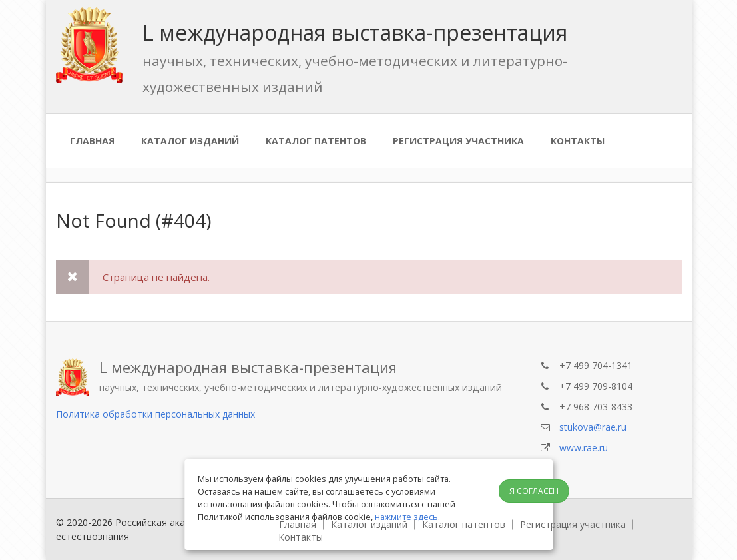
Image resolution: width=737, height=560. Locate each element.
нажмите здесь (406, 517)
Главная (92, 141)
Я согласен (534, 491)
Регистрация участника (458, 141)
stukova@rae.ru (593, 427)
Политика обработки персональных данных (155, 414)
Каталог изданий (190, 141)
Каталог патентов (316, 141)
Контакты (578, 141)
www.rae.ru (584, 448)
